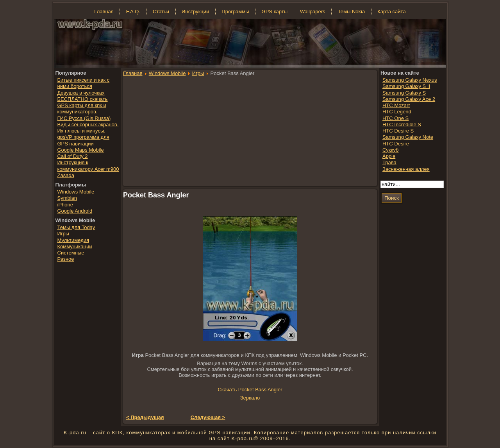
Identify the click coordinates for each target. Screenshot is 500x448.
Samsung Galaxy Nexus (410, 80)
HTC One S (396, 118)
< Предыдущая (145, 417)
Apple (389, 156)
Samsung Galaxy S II (406, 86)
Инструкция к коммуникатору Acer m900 (88, 166)
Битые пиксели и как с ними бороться (84, 83)
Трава (389, 162)
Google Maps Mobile (81, 150)
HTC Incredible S (402, 125)
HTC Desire (396, 144)
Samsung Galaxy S (404, 93)
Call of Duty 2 (73, 156)
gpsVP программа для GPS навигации (83, 140)
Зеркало (250, 398)
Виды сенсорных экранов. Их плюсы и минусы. (88, 128)
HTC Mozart (396, 105)
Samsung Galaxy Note (408, 137)
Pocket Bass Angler (156, 195)
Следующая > (208, 417)
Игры (198, 73)
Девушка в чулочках (81, 93)
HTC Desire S (398, 131)
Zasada (66, 175)
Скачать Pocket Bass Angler (250, 390)
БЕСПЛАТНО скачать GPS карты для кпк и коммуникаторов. (83, 106)
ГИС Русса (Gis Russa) (84, 118)
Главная (133, 73)
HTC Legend (397, 112)
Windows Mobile (167, 73)
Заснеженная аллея (406, 169)
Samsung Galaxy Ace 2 (409, 99)
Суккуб (391, 150)
